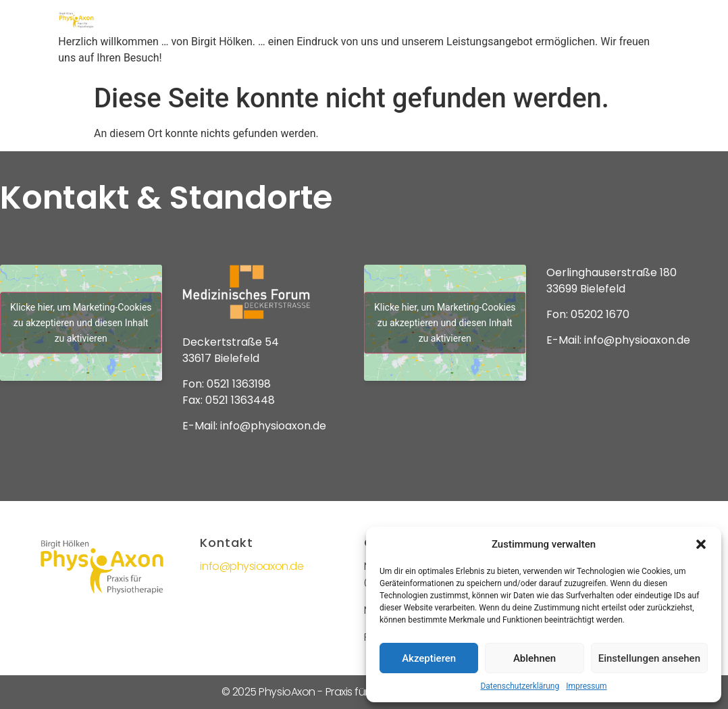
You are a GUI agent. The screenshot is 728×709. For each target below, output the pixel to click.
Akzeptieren (429, 658)
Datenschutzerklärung (520, 686)
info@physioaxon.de (252, 566)
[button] (701, 544)
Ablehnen (535, 658)
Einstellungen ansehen (649, 658)
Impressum (586, 686)
